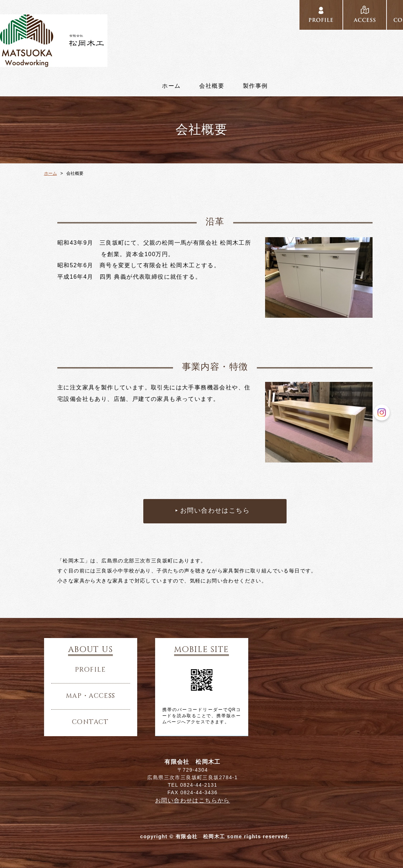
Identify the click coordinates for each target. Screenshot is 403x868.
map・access (91, 696)
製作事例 (255, 86)
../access (365, 15)
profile (90, 670)
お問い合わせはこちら (215, 511)
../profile (321, 15)
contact (90, 722)
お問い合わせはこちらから (193, 800)
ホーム (171, 86)
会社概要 (212, 86)
